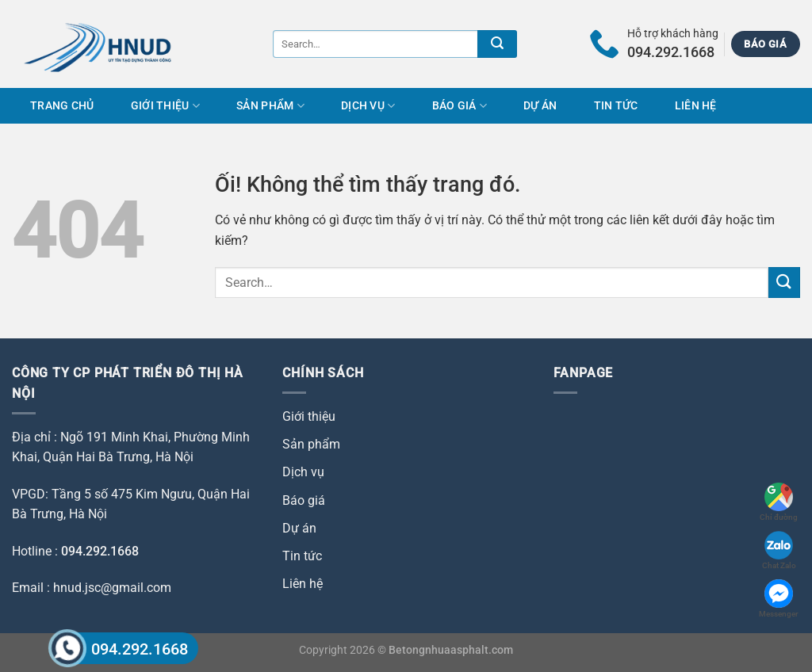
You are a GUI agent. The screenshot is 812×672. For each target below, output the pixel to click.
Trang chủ (62, 106)
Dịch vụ (368, 106)
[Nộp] (497, 44)
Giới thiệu (165, 106)
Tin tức (616, 106)
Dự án (540, 106)
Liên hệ (696, 106)
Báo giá (460, 106)
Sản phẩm (270, 106)
